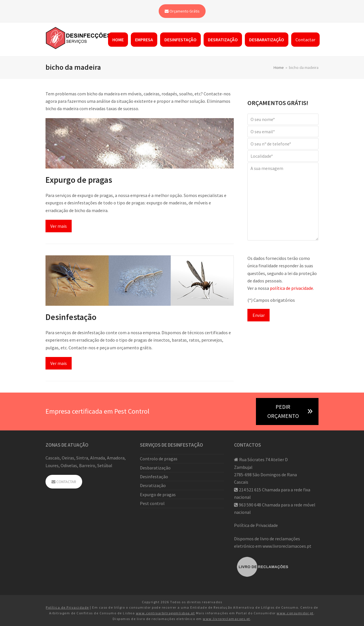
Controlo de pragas (159, 459)
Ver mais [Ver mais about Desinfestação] (59, 363)
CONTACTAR (64, 482)
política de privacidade (291, 288)
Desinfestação (71, 317)
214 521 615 (250, 490)
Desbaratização (155, 468)
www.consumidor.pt (295, 613)
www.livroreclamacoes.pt (287, 546)
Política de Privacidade (256, 525)
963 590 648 (250, 505)
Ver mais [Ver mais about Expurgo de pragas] (59, 226)
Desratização (153, 485)
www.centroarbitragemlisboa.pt (166, 613)
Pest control (152, 503)
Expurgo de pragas (79, 180)
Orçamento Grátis (182, 11)
